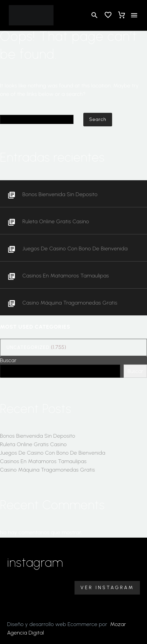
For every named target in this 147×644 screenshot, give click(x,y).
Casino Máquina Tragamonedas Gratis (70, 303)
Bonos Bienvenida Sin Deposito (60, 194)
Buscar (8, 360)
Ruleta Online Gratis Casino (56, 221)
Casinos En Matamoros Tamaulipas (66, 276)
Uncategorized (28, 347)
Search (98, 119)
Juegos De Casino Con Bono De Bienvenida (75, 248)
